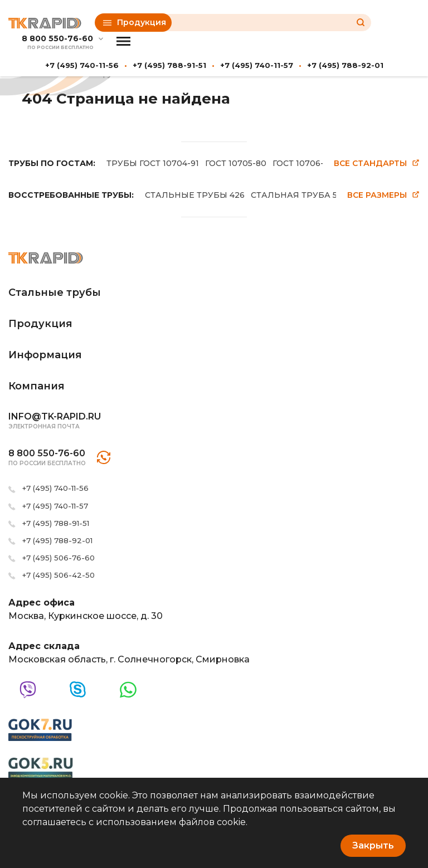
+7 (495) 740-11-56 (82, 65)
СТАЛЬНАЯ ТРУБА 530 (299, 195)
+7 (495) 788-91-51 (169, 65)
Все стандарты (377, 164)
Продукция (135, 22)
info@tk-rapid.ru (55, 416)
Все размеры (383, 195)
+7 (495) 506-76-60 (59, 558)
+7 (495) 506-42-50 (59, 575)
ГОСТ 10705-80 (236, 163)
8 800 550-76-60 (57, 39)
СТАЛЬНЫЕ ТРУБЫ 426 (195, 195)
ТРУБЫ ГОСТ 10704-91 (153, 163)
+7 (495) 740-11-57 (257, 65)
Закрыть (373, 845)
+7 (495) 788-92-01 (345, 65)
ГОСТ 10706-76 (303, 163)
